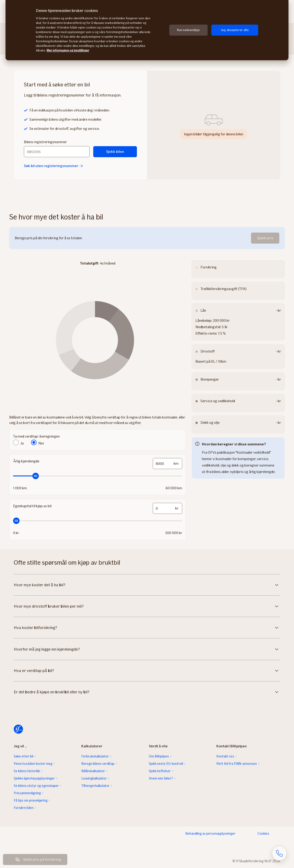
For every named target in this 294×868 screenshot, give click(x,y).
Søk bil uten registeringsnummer (53, 166)
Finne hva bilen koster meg (33, 764)
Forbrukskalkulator (95, 756)
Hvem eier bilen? (161, 778)
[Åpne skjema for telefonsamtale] (279, 853)
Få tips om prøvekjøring (31, 800)
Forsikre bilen (24, 808)
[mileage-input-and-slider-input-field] (167, 464)
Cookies (263, 834)
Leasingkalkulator (94, 778)
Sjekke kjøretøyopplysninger (34, 778)
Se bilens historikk (27, 771)
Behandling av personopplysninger (210, 834)
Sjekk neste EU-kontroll (166, 764)
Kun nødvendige (188, 30)
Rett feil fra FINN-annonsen (237, 764)
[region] (147, 30)
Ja (22, 443)
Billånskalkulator (93, 771)
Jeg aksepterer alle (235, 30)
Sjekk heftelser (160, 771)
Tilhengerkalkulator (95, 786)
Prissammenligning (27, 793)
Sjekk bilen (115, 152)
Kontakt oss (225, 756)
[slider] (98, 476)
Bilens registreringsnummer (45, 142)
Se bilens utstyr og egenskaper (36, 786)
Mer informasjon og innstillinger (68, 50)
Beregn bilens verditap (98, 764)
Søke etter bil (24, 756)
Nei (41, 443)
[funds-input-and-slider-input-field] (167, 508)
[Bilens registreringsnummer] (57, 152)
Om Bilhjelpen (159, 756)
